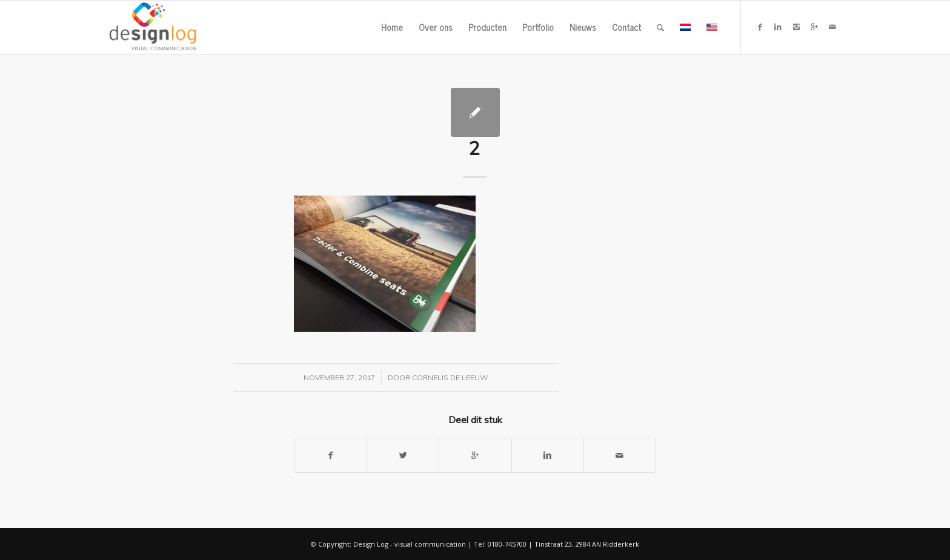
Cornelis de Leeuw (450, 377)
